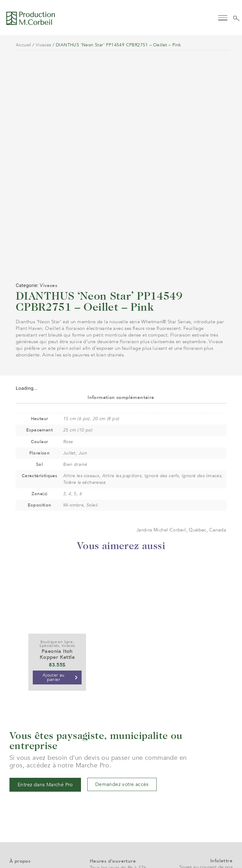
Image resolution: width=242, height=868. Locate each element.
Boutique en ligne (57, 571)
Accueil (23, 45)
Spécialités (49, 575)
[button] (223, 17)
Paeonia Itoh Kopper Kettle (57, 583)
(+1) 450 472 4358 (109, 821)
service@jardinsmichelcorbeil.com (127, 815)
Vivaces (43, 45)
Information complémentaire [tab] (121, 326)
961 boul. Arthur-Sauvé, (115, 832)
